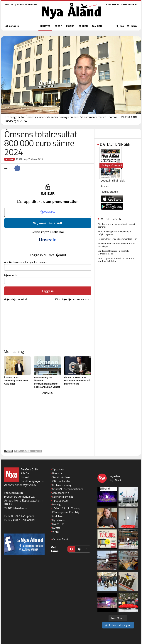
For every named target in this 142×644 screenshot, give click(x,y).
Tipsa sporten (60, 500)
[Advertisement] (48, 421)
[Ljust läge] (79, 549)
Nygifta (56, 528)
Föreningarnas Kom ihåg (66, 512)
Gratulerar (58, 516)
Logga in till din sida (113, 181)
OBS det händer (61, 481)
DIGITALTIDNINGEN (27, 5)
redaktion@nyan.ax (33, 481)
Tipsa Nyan (58, 469)
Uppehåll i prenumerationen (68, 489)
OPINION (83, 26)
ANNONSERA (113, 5)
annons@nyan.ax (26, 485)
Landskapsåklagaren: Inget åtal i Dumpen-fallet (113, 252)
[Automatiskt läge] (71, 549)
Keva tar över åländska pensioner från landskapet (116, 245)
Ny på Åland (59, 520)
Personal (57, 473)
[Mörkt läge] (87, 549)
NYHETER (45, 26)
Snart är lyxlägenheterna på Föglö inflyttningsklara (114, 233)
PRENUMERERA (129, 5)
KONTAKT (10, 5)
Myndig (56, 504)
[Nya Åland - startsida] (72, 20)
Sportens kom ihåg (63, 497)
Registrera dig (109, 192)
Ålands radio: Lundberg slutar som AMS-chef (16, 381)
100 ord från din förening (66, 508)
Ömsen (38, 451)
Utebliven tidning (62, 485)
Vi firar (56, 532)
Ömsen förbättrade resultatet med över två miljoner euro (77, 381)
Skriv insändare (61, 477)
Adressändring (61, 493)
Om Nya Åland (60, 539)
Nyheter (9, 159)
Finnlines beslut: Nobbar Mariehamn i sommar (116, 225)
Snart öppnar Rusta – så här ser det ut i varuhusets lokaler (117, 260)
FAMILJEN (97, 26)
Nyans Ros (58, 524)
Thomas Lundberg (23, 451)
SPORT (58, 26)
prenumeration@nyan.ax (19, 497)
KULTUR (70, 26)
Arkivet (105, 186)
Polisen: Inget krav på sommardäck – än (118, 239)
